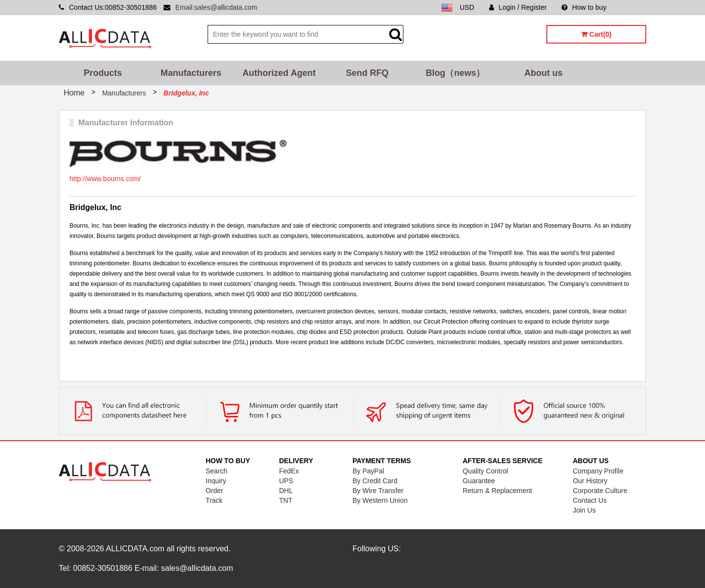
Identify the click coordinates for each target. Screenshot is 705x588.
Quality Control (485, 471)
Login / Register (518, 7)
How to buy (584, 7)
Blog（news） (455, 73)
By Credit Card (375, 481)
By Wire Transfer (378, 491)
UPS (286, 481)
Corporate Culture (600, 491)
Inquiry (216, 481)
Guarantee (479, 481)
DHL (286, 491)
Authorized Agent (279, 73)
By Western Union (380, 500)
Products (103, 73)
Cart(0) (596, 34)
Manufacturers (191, 73)
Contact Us (590, 500)
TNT (286, 500)
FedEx (289, 471)
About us (543, 73)
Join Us (584, 510)
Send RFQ (367, 73)
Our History (590, 481)
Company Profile (598, 471)
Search (216, 471)
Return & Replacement (497, 491)
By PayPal (368, 471)
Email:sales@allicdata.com (216, 7)
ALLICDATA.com (135, 549)
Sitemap (634, 7)
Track (214, 500)
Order (214, 491)
